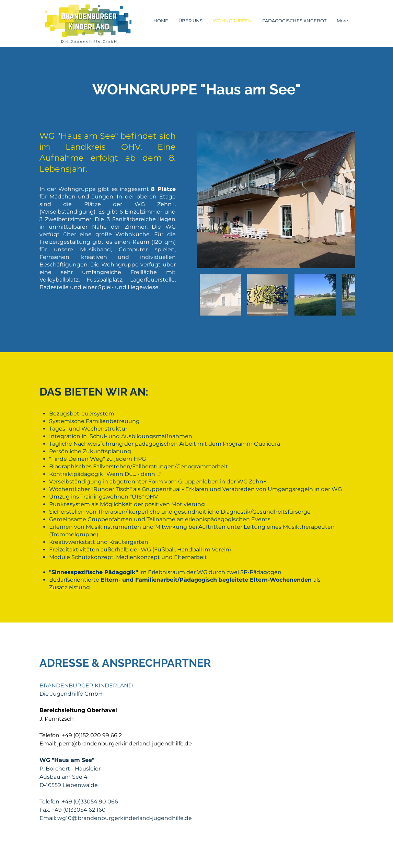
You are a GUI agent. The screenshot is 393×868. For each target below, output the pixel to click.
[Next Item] (343, 200)
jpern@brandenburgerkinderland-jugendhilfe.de (125, 744)
